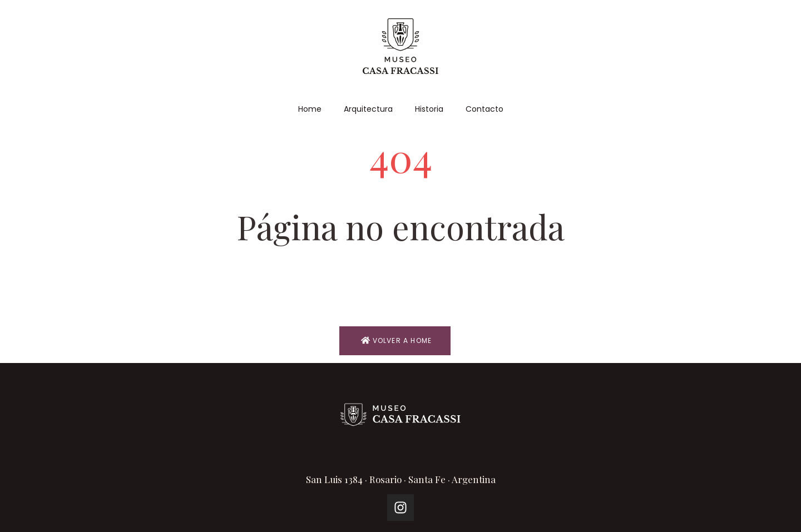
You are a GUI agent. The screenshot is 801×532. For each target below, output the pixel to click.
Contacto (484, 109)
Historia (429, 109)
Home (310, 109)
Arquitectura (368, 109)
